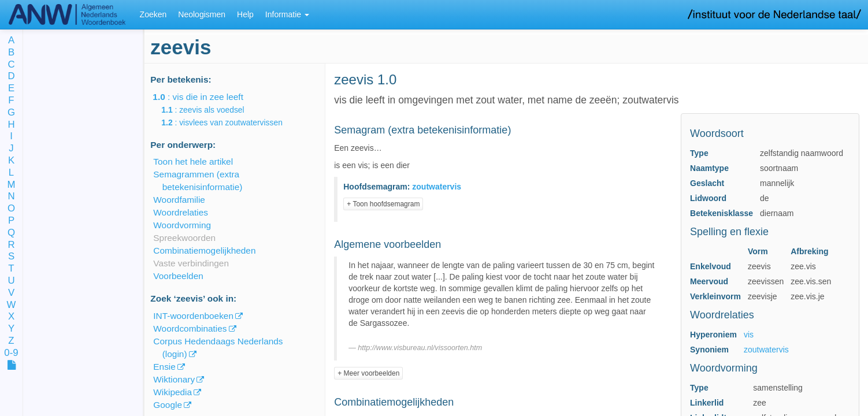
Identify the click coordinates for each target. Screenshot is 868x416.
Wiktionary (174, 379)
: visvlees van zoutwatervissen (230, 122)
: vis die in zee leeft (206, 97)
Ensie (164, 367)
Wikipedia (173, 392)
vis (749, 335)
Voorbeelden (178, 276)
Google (168, 405)
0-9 (11, 353)
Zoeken (153, 14)
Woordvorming (182, 225)
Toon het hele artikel (193, 161)
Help (245, 14)
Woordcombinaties (190, 328)
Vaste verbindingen (191, 263)
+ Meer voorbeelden (368, 373)
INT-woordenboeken (193, 316)
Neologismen (202, 14)
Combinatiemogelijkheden (204, 250)
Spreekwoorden (184, 238)
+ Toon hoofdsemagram (383, 204)
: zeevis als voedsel (211, 110)
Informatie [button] (287, 14)
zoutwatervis (766, 350)
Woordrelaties (181, 212)
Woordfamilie (179, 200)
